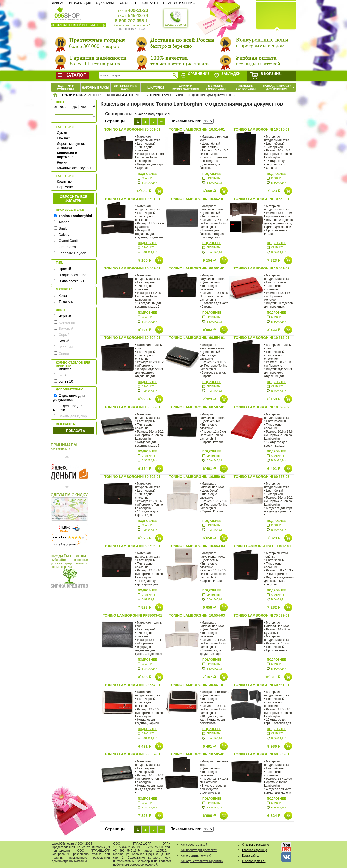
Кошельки (65, 181)
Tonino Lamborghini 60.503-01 (261, 754)
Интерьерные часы (126, 88)
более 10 (66, 381)
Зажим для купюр (73, 416)
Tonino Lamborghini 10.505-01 (197, 754)
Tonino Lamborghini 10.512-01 (261, 338)
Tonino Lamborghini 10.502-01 (132, 268)
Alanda (64, 222)
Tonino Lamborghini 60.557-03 (261, 477)
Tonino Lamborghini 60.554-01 (197, 338)
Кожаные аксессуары (74, 168)
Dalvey (64, 235)
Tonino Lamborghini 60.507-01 (197, 407)
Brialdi (63, 228)
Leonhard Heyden (72, 253)
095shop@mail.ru (254, 861)
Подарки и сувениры (66, 88)
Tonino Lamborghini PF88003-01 (132, 615)
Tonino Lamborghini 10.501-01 (132, 199)
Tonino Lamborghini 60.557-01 (132, 754)
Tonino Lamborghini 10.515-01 (261, 129)
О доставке (105, 3)
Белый (64, 341)
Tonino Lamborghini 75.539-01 (261, 615)
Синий (64, 353)
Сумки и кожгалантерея (186, 88)
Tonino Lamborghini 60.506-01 (132, 546)
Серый (64, 335)
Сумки (62, 133)
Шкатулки (156, 88)
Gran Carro (67, 247)
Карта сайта (250, 856)
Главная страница (255, 850)
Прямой (65, 269)
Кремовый (67, 322)
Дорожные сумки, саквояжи (71, 146)
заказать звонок (175, 18)
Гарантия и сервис (179, 3)
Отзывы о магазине (255, 845)
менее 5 (65, 369)
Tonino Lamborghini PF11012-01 (261, 546)
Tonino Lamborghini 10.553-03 (197, 546)
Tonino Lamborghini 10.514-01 (197, 129)
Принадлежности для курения (277, 88)
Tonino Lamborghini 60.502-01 (132, 477)
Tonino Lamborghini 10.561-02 (261, 268)
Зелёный (66, 347)
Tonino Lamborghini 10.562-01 (197, 199)
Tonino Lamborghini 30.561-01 (197, 685)
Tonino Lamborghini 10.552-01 (261, 199)
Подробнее (147, 174)
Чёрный (65, 316)
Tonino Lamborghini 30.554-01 (132, 685)
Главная (57, 3)
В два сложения (71, 281)
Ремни (62, 162)
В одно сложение (72, 275)
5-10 (62, 375)
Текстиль (66, 302)
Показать (75, 431)
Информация (80, 3)
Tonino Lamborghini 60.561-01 (261, 685)
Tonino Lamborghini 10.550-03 (197, 477)
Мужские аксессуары (216, 88)
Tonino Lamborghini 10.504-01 (132, 338)
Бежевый (66, 329)
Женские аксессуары (246, 88)
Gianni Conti (68, 241)
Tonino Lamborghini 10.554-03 (197, 615)
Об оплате (128, 3)
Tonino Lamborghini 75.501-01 (132, 129)
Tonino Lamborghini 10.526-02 (261, 407)
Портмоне (65, 187)
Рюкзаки (64, 138)
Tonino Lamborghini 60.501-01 (197, 268)
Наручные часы (96, 88)
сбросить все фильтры (74, 199)
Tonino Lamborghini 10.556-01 (132, 407)
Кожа (63, 296)
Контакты (150, 3)
